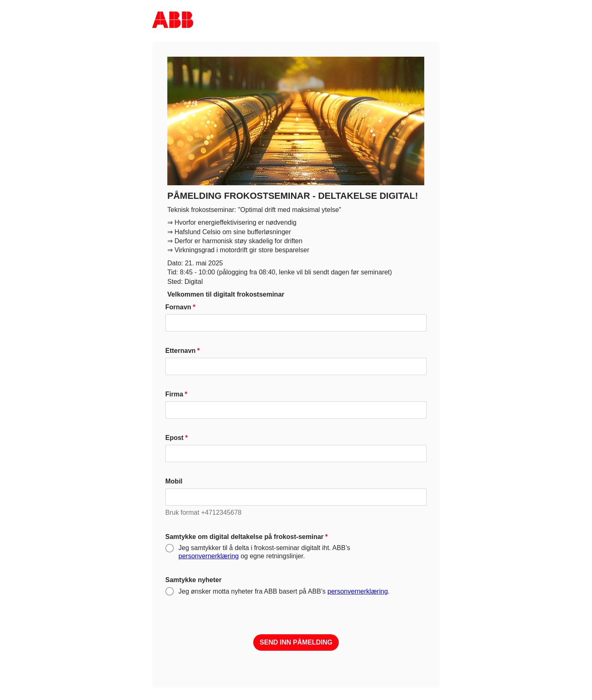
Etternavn (180, 351)
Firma (174, 394)
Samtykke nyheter (193, 580)
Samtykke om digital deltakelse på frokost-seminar (244, 537)
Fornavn (178, 307)
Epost (174, 438)
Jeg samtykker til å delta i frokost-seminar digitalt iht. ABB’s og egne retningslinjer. (264, 552)
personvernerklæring (209, 556)
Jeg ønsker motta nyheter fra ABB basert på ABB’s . (284, 591)
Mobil (174, 481)
